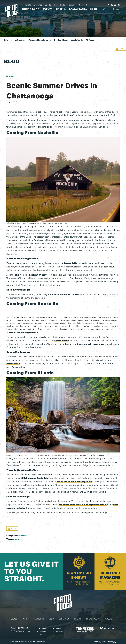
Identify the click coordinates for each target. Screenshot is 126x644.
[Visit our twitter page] (57, 628)
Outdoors (8, 40)
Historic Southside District (64, 294)
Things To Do (31, 9)
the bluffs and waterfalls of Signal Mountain (83, 504)
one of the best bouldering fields (74, 481)
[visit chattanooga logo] (13, 10)
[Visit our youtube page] (115, 5)
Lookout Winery (38, 275)
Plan (94, 9)
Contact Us (64, 619)
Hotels (61, 9)
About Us (40, 619)
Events (48, 9)
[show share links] (120, 49)
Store (88, 5)
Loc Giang (100, 455)
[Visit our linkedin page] (119, 5)
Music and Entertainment (40, 40)
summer (16, 539)
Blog (81, 5)
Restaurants (78, 9)
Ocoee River (61, 340)
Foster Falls (71, 263)
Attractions (20, 40)
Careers (108, 619)
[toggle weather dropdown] (106, 9)
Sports (48, 5)
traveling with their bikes (91, 344)
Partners (72, 5)
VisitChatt (26, 5)
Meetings (38, 5)
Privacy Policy (93, 619)
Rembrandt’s (13, 363)
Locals (14, 619)
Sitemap (78, 619)
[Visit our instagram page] (112, 5)
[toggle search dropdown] (117, 9)
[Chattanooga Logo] (63, 602)
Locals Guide (77, 40)
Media (51, 619)
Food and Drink (61, 40)
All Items (90, 40)
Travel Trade (59, 5)
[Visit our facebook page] (108, 5)
